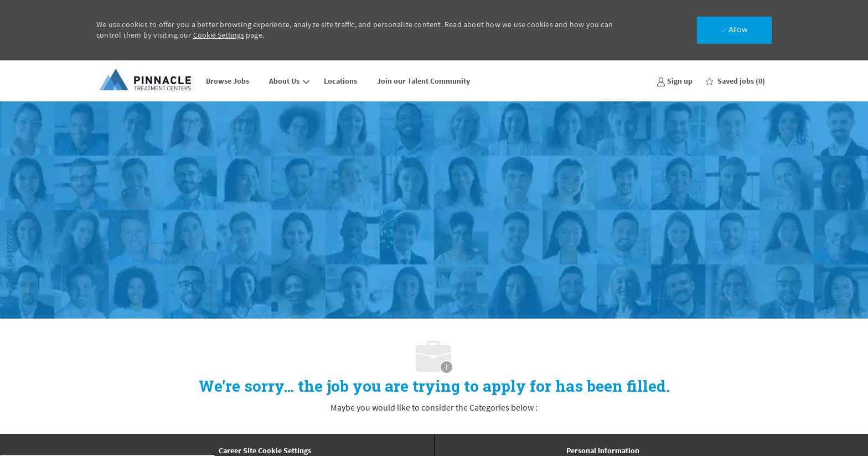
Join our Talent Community (423, 81)
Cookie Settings (219, 35)
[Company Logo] (146, 81)
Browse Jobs (228, 81)
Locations (340, 81)
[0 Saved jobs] (735, 81)
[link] (675, 81)
